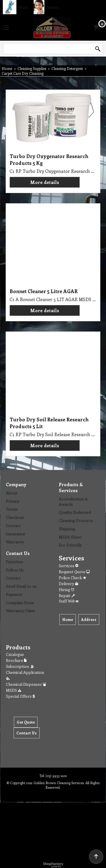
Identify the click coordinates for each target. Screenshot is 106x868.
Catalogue (15, 654)
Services (69, 566)
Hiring (67, 590)
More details (45, 182)
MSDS (14, 690)
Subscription (20, 666)
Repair (67, 595)
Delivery (69, 584)
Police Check (73, 578)
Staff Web (69, 601)
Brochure (16, 660)
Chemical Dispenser (26, 684)
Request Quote (74, 572)
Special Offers (20, 696)
